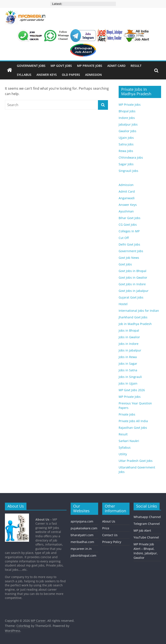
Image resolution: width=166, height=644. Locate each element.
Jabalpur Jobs (128, 124)
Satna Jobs (126, 144)
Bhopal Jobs (127, 111)
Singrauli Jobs (128, 171)
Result (136, 66)
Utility (123, 454)
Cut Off (124, 238)
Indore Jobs (127, 118)
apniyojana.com (82, 521)
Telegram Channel (147, 524)
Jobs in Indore (129, 344)
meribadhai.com (82, 542)
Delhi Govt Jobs (129, 244)
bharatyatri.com (82, 535)
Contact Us (110, 535)
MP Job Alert (142, 531)
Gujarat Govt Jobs (131, 297)
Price (106, 528)
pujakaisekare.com (84, 528)
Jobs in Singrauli (130, 377)
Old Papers (71, 75)
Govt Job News (129, 258)
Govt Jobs (125, 264)
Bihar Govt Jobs (130, 218)
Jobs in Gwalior (129, 337)
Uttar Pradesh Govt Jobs (136, 461)
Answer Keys (47, 75)
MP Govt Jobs (61, 66)
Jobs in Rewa (128, 357)
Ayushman (126, 211)
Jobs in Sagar (128, 364)
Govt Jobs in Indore (132, 284)
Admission (93, 75)
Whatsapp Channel (147, 517)
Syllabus (24, 75)
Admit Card (116, 66)
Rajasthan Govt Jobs (133, 428)
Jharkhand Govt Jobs (133, 317)
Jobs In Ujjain (128, 383)
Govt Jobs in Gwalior (133, 277)
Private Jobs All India (133, 421)
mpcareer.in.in (81, 549)
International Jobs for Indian (139, 311)
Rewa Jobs (126, 151)
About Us (109, 521)
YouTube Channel (146, 537)
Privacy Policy (112, 542)
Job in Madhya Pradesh (135, 324)
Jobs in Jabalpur (130, 350)
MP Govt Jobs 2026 (132, 390)
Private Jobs (127, 414)
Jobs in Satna (128, 370)
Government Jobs (31, 66)
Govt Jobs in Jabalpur (134, 291)
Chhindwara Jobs (131, 157)
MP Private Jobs (90, 66)
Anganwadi (127, 198)
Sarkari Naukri (129, 441)
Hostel (123, 304)
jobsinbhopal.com (83, 555)
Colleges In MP (129, 231)
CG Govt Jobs (128, 225)
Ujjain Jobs (126, 138)
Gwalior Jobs (127, 131)
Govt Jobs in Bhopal (133, 271)
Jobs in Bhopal (129, 330)
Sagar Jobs (126, 164)
